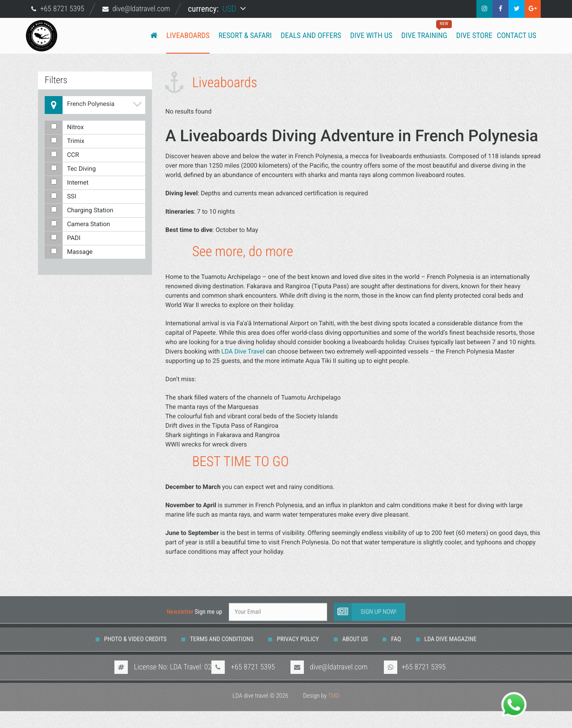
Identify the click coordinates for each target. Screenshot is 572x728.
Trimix (65, 141)
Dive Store (474, 36)
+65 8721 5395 (62, 9)
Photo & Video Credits (135, 628)
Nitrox (64, 127)
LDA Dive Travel (243, 352)
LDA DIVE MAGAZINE (451, 628)
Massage (69, 252)
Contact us (517, 36)
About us (355, 628)
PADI (63, 238)
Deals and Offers (311, 36)
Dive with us (371, 36)
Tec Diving (70, 169)
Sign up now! (365, 601)
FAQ (396, 628)
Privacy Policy (298, 628)
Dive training (424, 30)
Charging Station (79, 210)
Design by (321, 687)
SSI (60, 197)
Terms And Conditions (222, 628)
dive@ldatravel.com (141, 9)
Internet (67, 183)
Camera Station (77, 224)
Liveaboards (188, 36)
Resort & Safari (245, 36)
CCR (62, 155)
